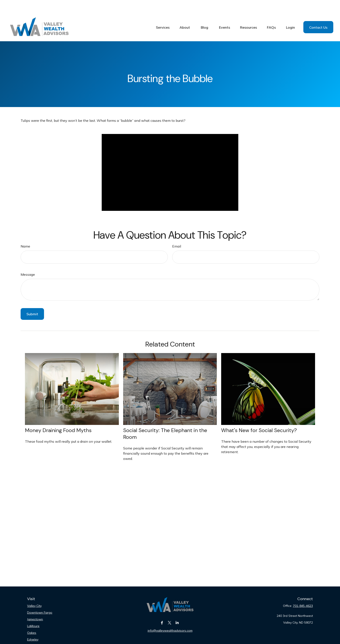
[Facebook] (162, 610)
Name (25, 233)
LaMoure (33, 613)
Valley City (34, 593)
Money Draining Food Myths (58, 417)
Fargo (31, 633)
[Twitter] (170, 610)
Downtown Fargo (40, 599)
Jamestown (35, 606)
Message (28, 261)
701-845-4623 (303, 593)
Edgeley (33, 626)
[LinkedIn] (177, 610)
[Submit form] (32, 301)
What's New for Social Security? (259, 417)
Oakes (32, 620)
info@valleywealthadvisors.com (170, 618)
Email (177, 233)
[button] (163, 14)
